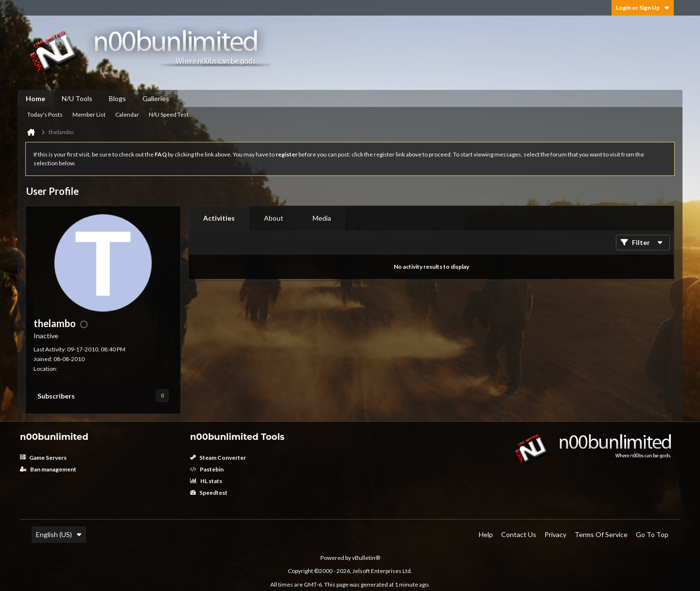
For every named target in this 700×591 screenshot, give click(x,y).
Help (486, 534)
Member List (89, 114)
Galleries (156, 98)
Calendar (127, 114)
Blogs (117, 98)
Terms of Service (601, 534)
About (274, 218)
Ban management (48, 469)
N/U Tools (77, 98)
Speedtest (209, 493)
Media (322, 218)
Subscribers (56, 396)
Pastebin (207, 469)
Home (35, 98)
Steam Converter (218, 458)
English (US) (59, 534)
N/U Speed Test (169, 114)
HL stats (206, 481)
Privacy (555, 534)
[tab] (219, 218)
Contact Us (519, 534)
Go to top (652, 534)
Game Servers (43, 458)
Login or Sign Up (643, 8)
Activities (219, 218)
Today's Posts (45, 114)
